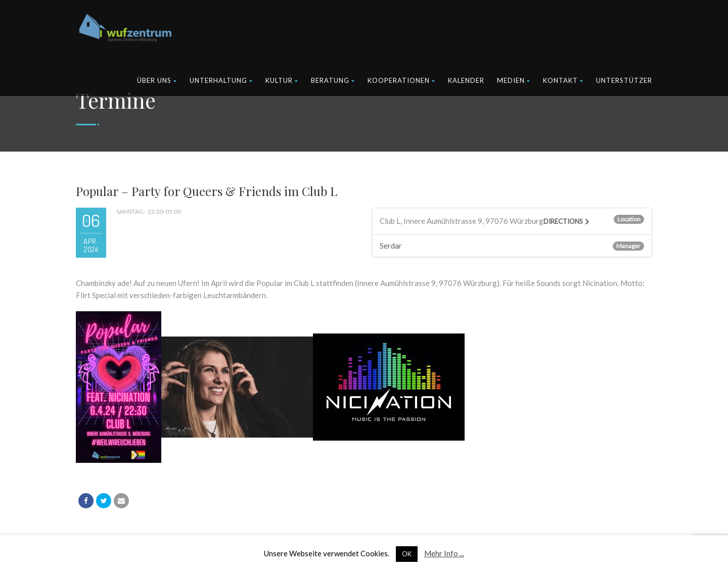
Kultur (282, 80)
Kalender (466, 80)
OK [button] (407, 554)
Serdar (391, 246)
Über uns (157, 80)
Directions (563, 221)
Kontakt (563, 80)
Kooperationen (401, 80)
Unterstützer (624, 80)
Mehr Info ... (444, 553)
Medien (514, 80)
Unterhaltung (221, 80)
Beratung (333, 80)
